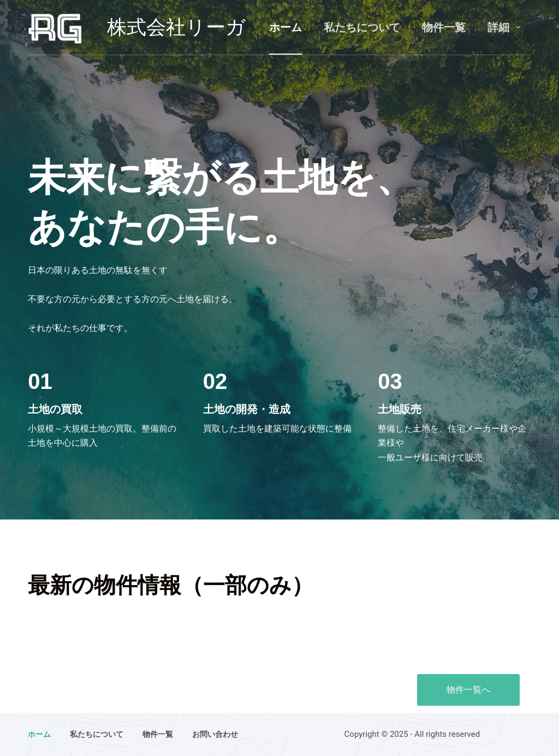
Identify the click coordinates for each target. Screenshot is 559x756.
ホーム (286, 27)
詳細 (506, 27)
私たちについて (362, 27)
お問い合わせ (215, 734)
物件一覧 (444, 27)
